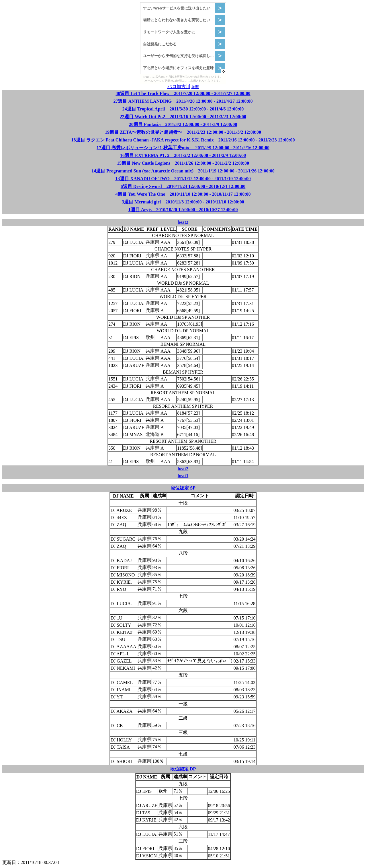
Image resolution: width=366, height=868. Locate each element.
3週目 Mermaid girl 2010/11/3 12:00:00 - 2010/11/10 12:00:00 (183, 202)
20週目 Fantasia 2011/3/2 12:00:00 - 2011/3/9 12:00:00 (183, 124)
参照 (195, 87)
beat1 (183, 476)
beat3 (183, 222)
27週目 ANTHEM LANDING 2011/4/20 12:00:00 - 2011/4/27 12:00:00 (183, 101)
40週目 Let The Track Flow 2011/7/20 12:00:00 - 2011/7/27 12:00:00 (183, 93)
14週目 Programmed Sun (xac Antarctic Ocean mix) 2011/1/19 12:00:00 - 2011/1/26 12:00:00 (183, 171)
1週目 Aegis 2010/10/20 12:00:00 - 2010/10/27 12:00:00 (183, 210)
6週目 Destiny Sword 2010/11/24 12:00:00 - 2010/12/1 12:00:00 (183, 186)
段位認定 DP (183, 769)
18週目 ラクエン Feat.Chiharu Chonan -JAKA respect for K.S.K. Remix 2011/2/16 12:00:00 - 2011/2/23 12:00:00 (183, 140)
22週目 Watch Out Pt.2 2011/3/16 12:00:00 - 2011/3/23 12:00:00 (183, 117)
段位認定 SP (183, 488)
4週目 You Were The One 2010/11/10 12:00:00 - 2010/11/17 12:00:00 (183, 194)
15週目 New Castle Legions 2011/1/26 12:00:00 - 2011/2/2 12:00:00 (183, 163)
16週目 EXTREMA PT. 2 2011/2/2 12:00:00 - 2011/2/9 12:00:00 (183, 155)
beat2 (183, 469)
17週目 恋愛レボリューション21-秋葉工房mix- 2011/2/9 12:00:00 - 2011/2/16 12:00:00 (183, 148)
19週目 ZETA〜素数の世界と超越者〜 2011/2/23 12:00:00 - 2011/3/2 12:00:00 (183, 132)
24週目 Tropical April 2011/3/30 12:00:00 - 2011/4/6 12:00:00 (183, 109)
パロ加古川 (179, 87)
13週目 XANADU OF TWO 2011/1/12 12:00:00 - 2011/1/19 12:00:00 (183, 179)
